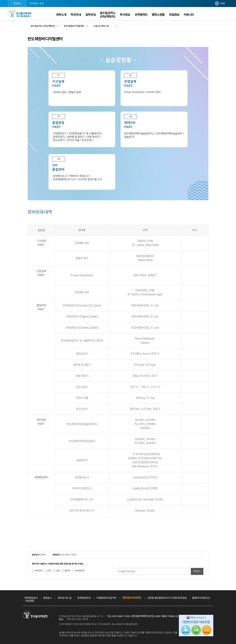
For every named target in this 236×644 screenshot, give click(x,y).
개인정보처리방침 (132, 598)
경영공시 (47, 598)
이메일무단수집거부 (106, 598)
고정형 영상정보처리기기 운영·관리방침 (167, 598)
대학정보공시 (31, 598)
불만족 (67, 571)
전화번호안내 (84, 598)
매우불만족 (80, 571)
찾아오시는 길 (65, 598)
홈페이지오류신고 (201, 598)
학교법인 (17, 4)
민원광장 (30, 601)
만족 (49, 571)
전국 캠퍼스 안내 (37, 4)
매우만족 (39, 571)
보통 (58, 571)
